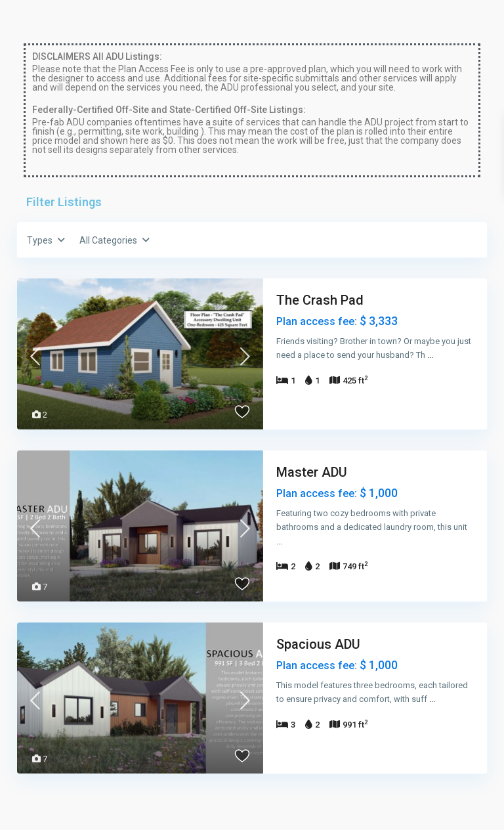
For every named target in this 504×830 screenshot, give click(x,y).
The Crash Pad (320, 300)
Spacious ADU (318, 644)
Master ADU (312, 472)
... (430, 355)
